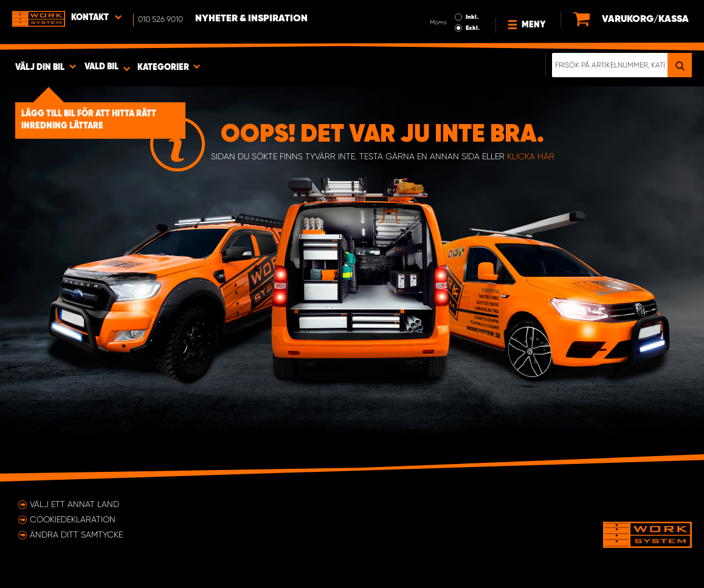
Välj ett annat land (74, 504)
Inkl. (472, 17)
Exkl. (473, 28)
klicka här (531, 156)
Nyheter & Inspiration (251, 19)
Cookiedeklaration (73, 519)
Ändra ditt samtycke (76, 534)
